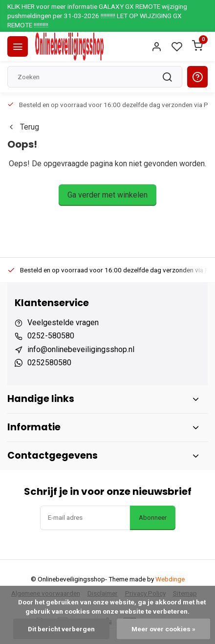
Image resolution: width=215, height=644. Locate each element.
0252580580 (49, 363)
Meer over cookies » (163, 629)
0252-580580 (51, 336)
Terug (23, 127)
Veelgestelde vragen (63, 322)
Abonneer (153, 518)
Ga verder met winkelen (107, 195)
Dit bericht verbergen (61, 629)
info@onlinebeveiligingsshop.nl (81, 349)
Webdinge (170, 579)
